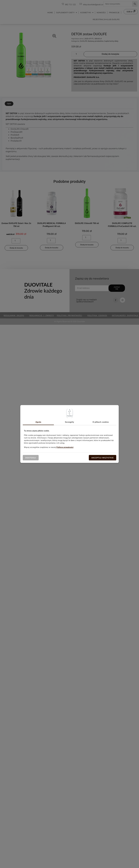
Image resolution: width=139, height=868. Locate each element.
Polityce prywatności (65, 447)
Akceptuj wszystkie (103, 458)
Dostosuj (31, 458)
